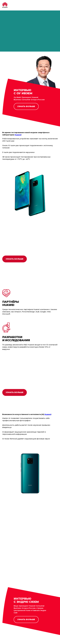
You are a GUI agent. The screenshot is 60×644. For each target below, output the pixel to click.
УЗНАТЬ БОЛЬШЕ (26, 106)
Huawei (48, 414)
